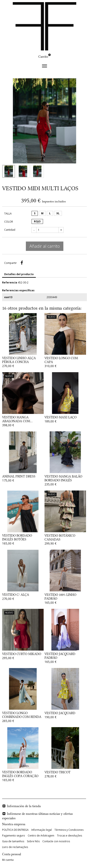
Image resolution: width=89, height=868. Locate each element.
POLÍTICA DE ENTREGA (15, 830)
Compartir (22, 263)
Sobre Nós (33, 841)
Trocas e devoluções (70, 836)
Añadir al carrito (45, 246)
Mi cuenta (8, 860)
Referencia (10, 282)
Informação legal (42, 830)
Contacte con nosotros (56, 841)
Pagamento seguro (14, 836)
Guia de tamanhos (13, 841)
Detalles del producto (19, 274)
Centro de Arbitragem (41, 836)
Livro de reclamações (15, 847)
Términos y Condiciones (69, 830)
